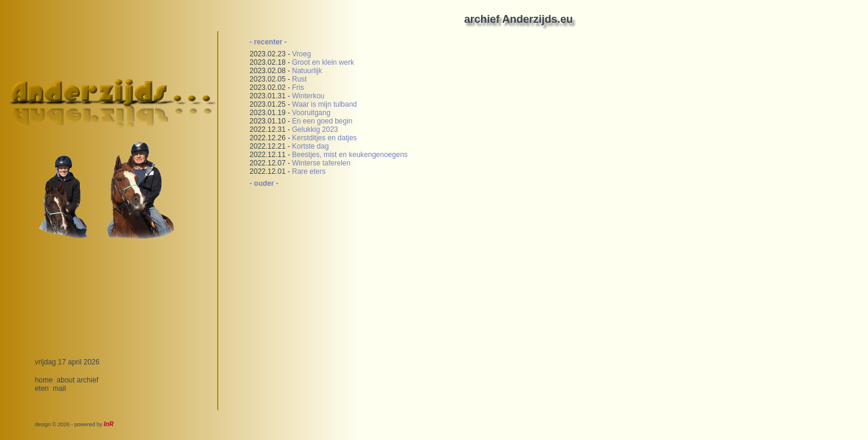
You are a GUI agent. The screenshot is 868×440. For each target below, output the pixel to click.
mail (59, 388)
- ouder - (264, 183)
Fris (298, 88)
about (66, 380)
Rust (300, 79)
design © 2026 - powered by (74, 424)
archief (88, 380)
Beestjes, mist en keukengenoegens (350, 155)
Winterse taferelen (321, 163)
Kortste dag (310, 146)
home (44, 380)
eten (42, 388)
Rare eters (309, 171)
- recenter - (268, 42)
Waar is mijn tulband (325, 104)
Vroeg (302, 54)
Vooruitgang (311, 113)
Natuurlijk (307, 71)
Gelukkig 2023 (315, 129)
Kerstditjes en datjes (325, 138)
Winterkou (308, 96)
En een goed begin (322, 121)
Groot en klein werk (323, 62)
